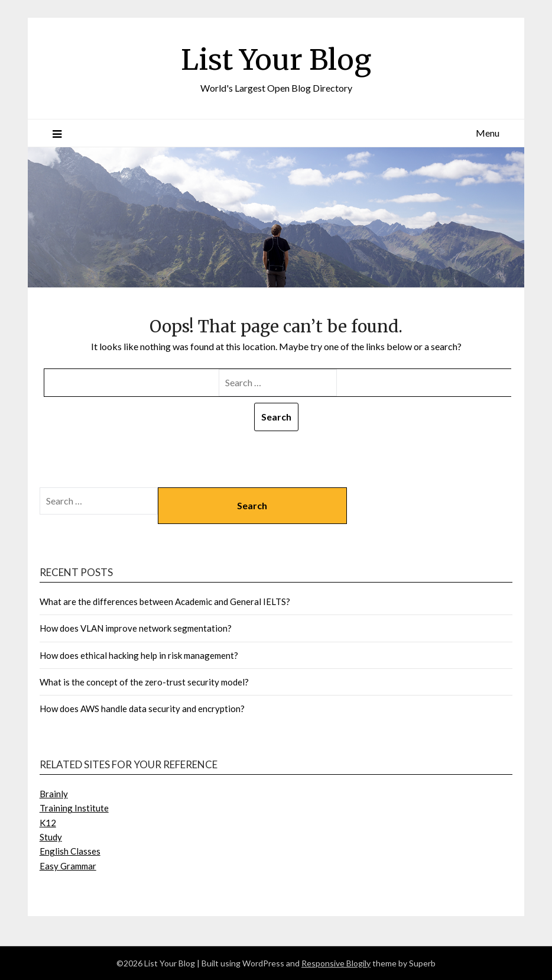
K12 (48, 823)
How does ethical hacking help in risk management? (140, 655)
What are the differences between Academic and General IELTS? (166, 601)
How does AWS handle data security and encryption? (143, 709)
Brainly (54, 794)
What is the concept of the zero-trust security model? (145, 682)
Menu (488, 133)
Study (51, 837)
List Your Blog (276, 60)
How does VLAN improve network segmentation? (137, 628)
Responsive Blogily (336, 963)
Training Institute (74, 808)
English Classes (70, 851)
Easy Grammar (68, 866)
